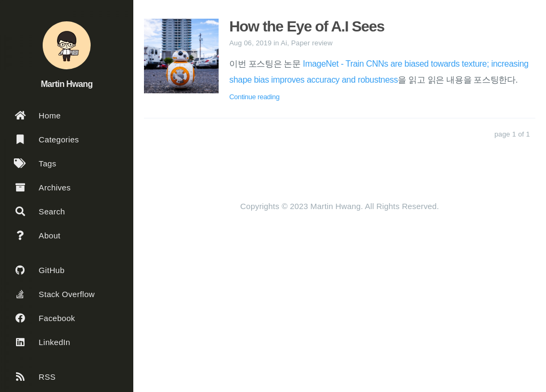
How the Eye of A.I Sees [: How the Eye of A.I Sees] (307, 26)
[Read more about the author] (67, 45)
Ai (284, 43)
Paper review (312, 43)
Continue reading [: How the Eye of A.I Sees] (254, 97)
